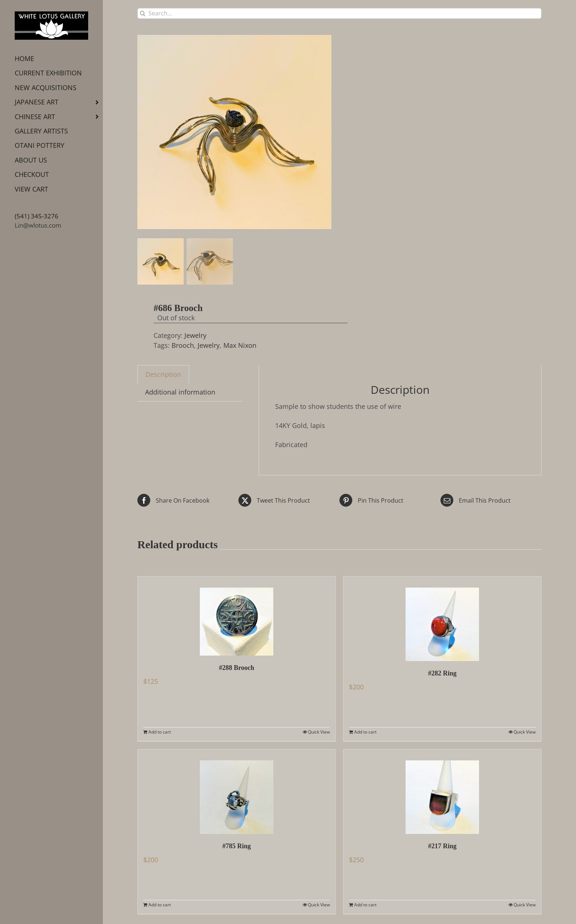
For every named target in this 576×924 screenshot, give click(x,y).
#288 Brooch (237, 668)
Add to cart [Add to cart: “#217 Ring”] (365, 905)
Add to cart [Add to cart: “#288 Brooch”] (160, 732)
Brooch (183, 345)
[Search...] (339, 13)
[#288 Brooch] (237, 616)
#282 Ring (442, 673)
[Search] (143, 13)
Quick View (319, 732)
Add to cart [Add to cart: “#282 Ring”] (365, 732)
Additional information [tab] (180, 392)
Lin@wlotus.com (38, 225)
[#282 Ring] (442, 619)
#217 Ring (442, 846)
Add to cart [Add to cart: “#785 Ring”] (160, 905)
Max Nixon (240, 345)
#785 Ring (237, 846)
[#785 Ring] (237, 792)
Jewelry (195, 335)
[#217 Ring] (442, 792)
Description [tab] (163, 374)
